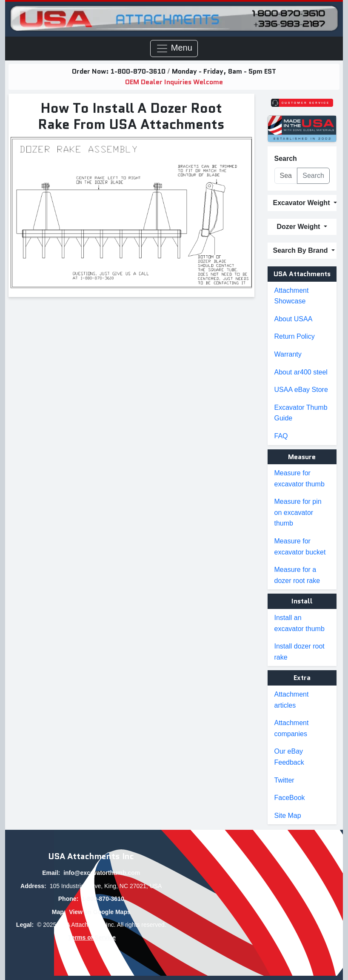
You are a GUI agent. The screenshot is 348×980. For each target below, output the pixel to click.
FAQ (281, 436)
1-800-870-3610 (139, 71)
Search (286, 159)
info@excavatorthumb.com (102, 873)
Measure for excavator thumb (300, 479)
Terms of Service (92, 937)
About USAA (294, 319)
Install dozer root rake (300, 652)
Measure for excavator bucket (300, 547)
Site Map (288, 816)
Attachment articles (292, 700)
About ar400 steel (301, 372)
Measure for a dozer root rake (297, 575)
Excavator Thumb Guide (301, 413)
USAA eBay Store (301, 390)
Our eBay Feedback (289, 757)
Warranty (288, 354)
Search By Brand (301, 250)
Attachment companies (292, 728)
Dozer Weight (300, 227)
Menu (174, 49)
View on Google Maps (100, 912)
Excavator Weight (302, 203)
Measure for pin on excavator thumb (298, 512)
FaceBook (290, 798)
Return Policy (295, 336)
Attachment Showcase (292, 296)
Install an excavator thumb (300, 623)
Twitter (284, 780)
